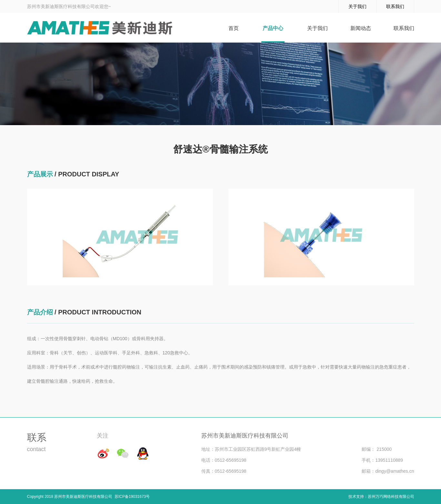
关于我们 (357, 6)
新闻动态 (361, 28)
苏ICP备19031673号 (131, 497)
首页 (234, 28)
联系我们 (395, 6)
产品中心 (273, 28)
